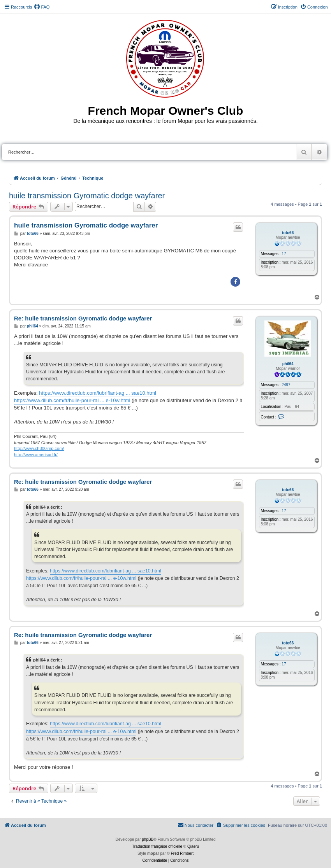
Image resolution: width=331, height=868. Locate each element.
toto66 (288, 233)
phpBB (148, 839)
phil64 (288, 364)
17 (284, 254)
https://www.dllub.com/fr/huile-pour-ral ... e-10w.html (72, 400)
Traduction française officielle (157, 846)
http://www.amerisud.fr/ (36, 455)
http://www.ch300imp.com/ (39, 448)
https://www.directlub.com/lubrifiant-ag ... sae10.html (98, 393)
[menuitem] (42, 7)
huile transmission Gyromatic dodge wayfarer (87, 196)
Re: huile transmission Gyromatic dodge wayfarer (83, 318)
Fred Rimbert (182, 853)
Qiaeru (193, 846)
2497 (286, 385)
